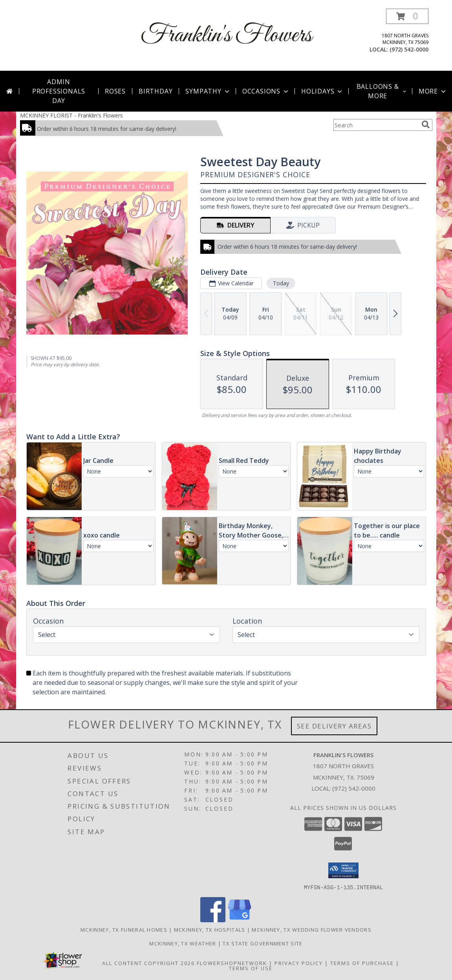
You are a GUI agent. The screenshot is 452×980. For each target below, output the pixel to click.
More (433, 91)
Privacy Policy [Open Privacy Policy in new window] (299, 963)
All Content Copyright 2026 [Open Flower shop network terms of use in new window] (148, 963)
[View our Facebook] (213, 920)
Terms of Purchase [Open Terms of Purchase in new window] (362, 963)
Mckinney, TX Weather (183, 943)
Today (281, 283)
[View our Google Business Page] (240, 920)
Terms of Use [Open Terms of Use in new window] (251, 968)
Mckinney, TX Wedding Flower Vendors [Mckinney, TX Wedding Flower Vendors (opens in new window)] (312, 929)
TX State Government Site (263, 943)
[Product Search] (376, 125)
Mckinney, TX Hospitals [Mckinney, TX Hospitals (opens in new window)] (210, 929)
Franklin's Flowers (226, 36)
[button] (407, 16)
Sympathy (208, 91)
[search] (426, 125)
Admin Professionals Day (59, 91)
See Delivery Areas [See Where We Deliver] (334, 726)
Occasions (266, 91)
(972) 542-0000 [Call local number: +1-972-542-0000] (409, 49)
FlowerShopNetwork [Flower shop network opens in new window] (232, 963)
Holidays (322, 91)
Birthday (156, 91)
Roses (115, 91)
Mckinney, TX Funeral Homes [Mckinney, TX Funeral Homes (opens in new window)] (124, 929)
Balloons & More (382, 91)
